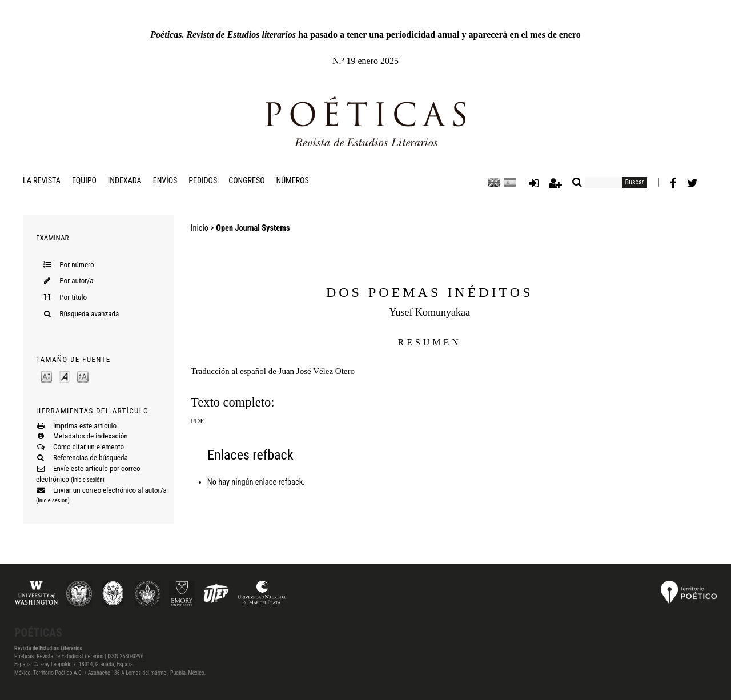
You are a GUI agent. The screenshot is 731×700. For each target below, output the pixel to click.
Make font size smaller (46, 376)
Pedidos (203, 180)
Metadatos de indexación (91, 436)
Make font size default (65, 376)
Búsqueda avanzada (89, 314)
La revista (42, 180)
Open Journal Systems (253, 228)
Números (293, 180)
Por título (73, 297)
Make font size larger (83, 376)
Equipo (84, 180)
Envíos (165, 180)
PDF (197, 421)
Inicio (200, 228)
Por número (77, 265)
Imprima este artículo (85, 426)
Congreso (246, 180)
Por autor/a (76, 281)
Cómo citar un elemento (89, 447)
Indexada (125, 180)
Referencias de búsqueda (91, 458)
